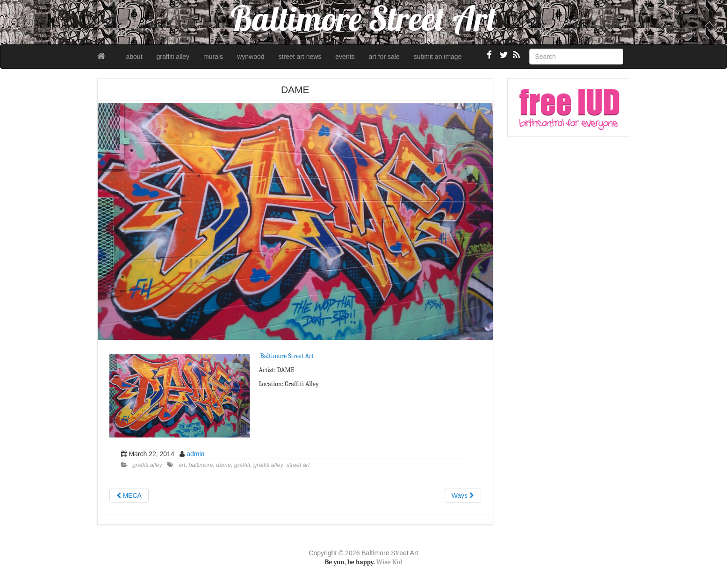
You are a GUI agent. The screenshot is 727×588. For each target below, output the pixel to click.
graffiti (242, 465)
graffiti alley (173, 57)
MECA (129, 495)
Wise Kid (389, 562)
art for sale (384, 57)
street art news (300, 57)
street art (298, 465)
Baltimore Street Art (287, 356)
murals (213, 57)
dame (223, 465)
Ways (463, 495)
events (345, 57)
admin (195, 454)
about (134, 57)
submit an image (438, 57)
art (182, 465)
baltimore (201, 465)
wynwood (251, 57)
